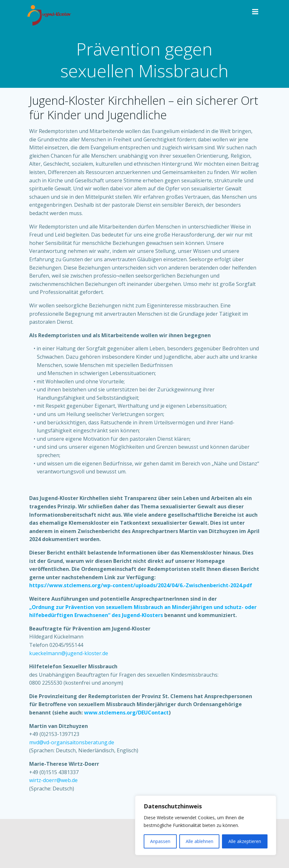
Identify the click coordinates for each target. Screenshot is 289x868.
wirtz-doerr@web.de (53, 780)
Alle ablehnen (200, 841)
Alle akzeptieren (245, 841)
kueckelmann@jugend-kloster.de (69, 653)
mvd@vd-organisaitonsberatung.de (72, 742)
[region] (206, 825)
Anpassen (160, 841)
